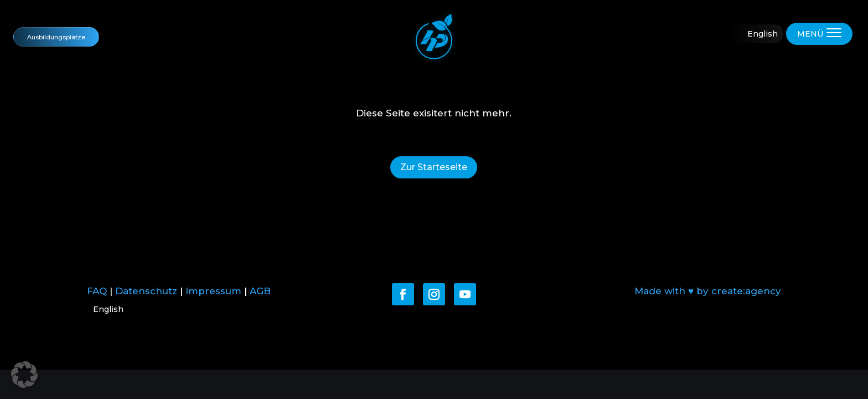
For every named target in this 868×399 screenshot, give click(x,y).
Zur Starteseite (434, 167)
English (763, 34)
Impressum (213, 291)
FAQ (97, 291)
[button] (24, 375)
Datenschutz (146, 291)
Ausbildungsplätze (56, 37)
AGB (260, 291)
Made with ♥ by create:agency (708, 291)
